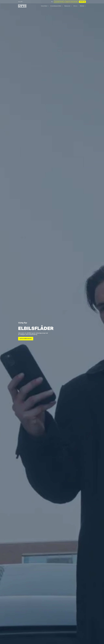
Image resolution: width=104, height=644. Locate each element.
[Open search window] (52, 2)
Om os (75, 6)
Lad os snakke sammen (26, 339)
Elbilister (82, 6)
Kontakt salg (82, 2)
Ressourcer (67, 6)
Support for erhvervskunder (72, 2)
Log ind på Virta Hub (59, 2)
